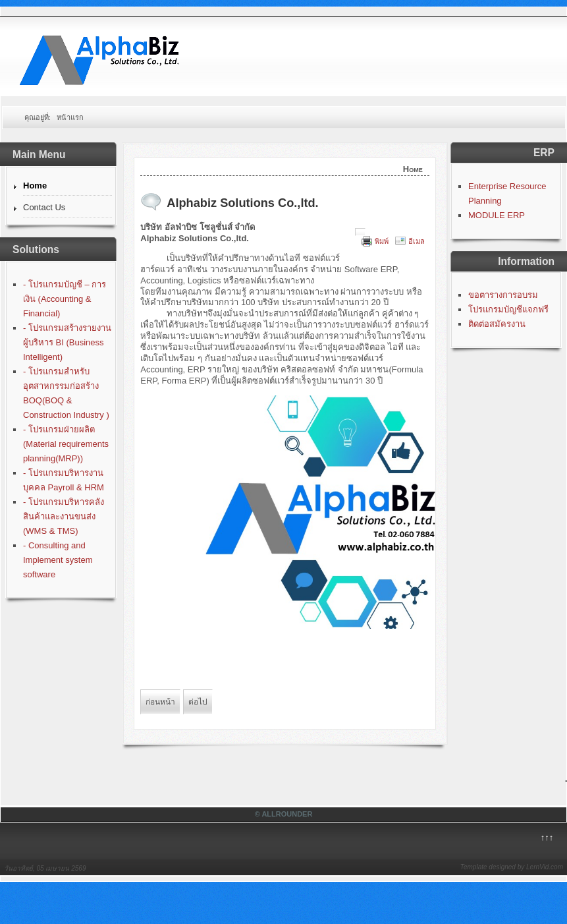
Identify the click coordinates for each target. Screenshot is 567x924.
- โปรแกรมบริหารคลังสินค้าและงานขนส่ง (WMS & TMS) (64, 516)
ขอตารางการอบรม (503, 295)
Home (35, 186)
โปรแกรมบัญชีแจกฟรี (508, 309)
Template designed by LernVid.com (512, 867)
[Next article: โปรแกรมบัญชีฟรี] (198, 702)
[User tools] (360, 232)
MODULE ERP (497, 215)
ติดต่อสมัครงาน (497, 324)
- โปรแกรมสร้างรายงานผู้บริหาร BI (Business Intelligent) (67, 342)
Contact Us (44, 207)
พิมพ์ (382, 241)
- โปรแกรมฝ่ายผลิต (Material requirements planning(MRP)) (66, 444)
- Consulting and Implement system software (58, 560)
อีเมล (417, 241)
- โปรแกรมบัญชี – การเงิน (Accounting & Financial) (65, 299)
